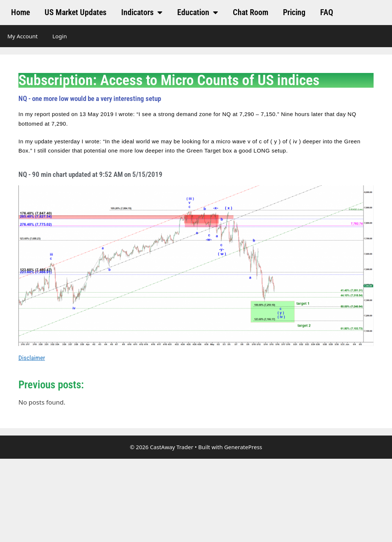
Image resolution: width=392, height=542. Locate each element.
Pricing (294, 12)
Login (59, 36)
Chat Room (251, 12)
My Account (22, 36)
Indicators (142, 13)
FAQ (327, 12)
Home (20, 12)
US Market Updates (76, 12)
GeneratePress (243, 447)
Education (198, 13)
